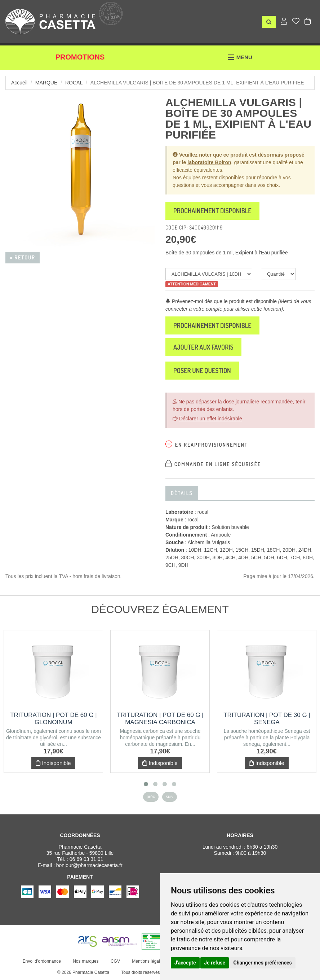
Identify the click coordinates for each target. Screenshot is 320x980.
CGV (115, 961)
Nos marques (86, 961)
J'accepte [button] (185, 963)
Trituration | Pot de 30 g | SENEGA (267, 719)
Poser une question (202, 371)
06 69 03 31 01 (86, 859)
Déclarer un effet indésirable (211, 419)
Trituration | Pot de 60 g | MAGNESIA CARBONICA (160, 719)
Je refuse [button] (215, 963)
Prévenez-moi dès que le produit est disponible (221, 301)
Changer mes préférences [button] (263, 963)
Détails (182, 493)
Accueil (19, 83)
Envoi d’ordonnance (42, 961)
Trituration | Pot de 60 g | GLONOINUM (54, 719)
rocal (74, 83)
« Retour (23, 257)
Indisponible (53, 763)
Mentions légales (148, 961)
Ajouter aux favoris (203, 347)
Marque (46, 83)
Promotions (80, 57)
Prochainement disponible (212, 211)
